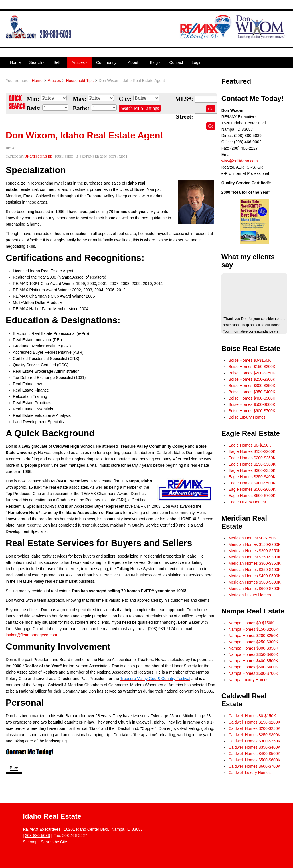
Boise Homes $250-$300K (252, 379)
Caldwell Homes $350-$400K (255, 747)
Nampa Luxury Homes (249, 680)
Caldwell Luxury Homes (250, 773)
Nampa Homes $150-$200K (254, 629)
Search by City (54, 842)
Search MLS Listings (140, 108)
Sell (58, 62)
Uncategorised (38, 157)
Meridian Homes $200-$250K (255, 551)
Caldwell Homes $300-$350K (255, 741)
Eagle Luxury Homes (247, 502)
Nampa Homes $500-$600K (254, 667)
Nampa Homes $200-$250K (254, 636)
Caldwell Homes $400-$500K (255, 754)
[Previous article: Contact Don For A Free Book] (14, 768)
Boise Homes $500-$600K (252, 404)
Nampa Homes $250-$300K (254, 642)
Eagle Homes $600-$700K (252, 496)
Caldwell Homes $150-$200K (255, 722)
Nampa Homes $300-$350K (254, 648)
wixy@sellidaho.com (240, 161)
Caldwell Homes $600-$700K (255, 766)
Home (15, 62)
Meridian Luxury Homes (250, 595)
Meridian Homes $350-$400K (255, 570)
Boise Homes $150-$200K (252, 367)
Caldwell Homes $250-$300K (255, 735)
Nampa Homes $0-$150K (251, 623)
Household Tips (80, 81)
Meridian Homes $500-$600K (255, 582)
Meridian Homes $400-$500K (255, 576)
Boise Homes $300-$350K (252, 386)
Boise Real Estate (251, 348)
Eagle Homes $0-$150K (250, 445)
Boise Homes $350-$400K (252, 392)
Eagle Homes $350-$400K (252, 477)
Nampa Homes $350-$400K (254, 654)
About (135, 62)
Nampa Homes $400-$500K (254, 661)
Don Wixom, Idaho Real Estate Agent (84, 135)
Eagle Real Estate (251, 433)
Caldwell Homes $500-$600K (255, 760)
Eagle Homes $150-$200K (252, 451)
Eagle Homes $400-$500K (252, 483)
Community (108, 62)
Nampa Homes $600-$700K (254, 673)
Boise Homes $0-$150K (250, 360)
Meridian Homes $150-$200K (255, 544)
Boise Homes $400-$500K (252, 398)
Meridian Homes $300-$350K (255, 563)
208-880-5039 (38, 836)
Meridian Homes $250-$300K (255, 557)
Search (37, 62)
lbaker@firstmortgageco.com (31, 635)
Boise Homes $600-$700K (252, 411)
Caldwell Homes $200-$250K (255, 728)
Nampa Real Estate (253, 611)
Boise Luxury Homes (247, 417)
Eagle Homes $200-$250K (252, 458)
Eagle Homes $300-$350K (252, 470)
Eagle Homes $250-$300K (252, 464)
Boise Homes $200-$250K (252, 373)
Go (211, 109)
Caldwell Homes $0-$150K (252, 716)
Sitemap (30, 842)
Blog (155, 62)
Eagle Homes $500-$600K (252, 489)
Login (197, 62)
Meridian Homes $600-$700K (255, 589)
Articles (80, 62)
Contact (176, 62)
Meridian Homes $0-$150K (253, 538)
